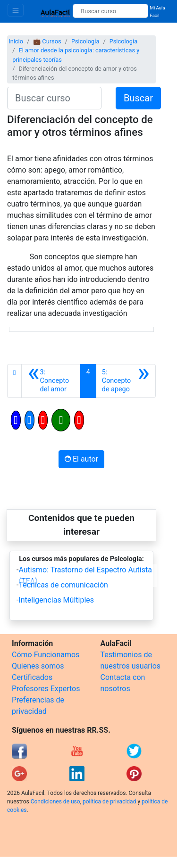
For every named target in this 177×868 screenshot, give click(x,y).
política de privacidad (109, 802)
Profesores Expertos (46, 689)
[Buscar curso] (110, 11)
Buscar (138, 98)
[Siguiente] (126, 381)
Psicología (85, 41)
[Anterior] (51, 381)
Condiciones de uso (55, 802)
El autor (81, 459)
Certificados (32, 677)
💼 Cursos (47, 41)
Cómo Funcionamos (46, 655)
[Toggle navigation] (16, 10)
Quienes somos (38, 666)
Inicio (16, 41)
